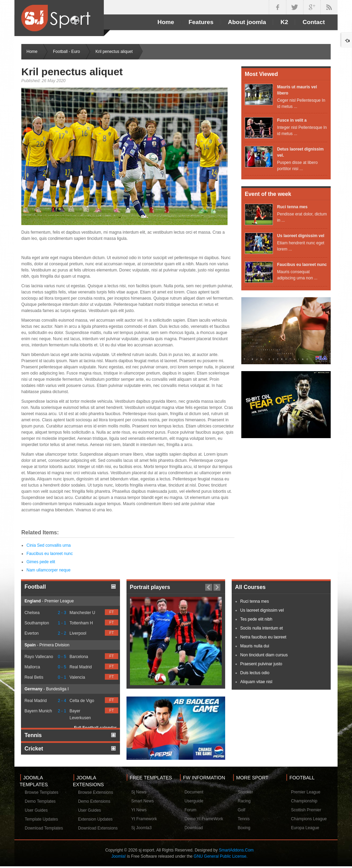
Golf (242, 810)
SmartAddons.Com (236, 850)
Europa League (305, 828)
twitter (295, 7)
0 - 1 (62, 677)
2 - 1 (62, 711)
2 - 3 (62, 613)
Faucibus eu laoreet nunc (50, 554)
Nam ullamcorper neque (48, 570)
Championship (304, 801)
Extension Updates (95, 819)
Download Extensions (98, 828)
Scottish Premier (306, 810)
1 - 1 (62, 623)
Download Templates (44, 828)
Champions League (309, 819)
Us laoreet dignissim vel (301, 236)
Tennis (244, 819)
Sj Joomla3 (141, 828)
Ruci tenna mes (292, 207)
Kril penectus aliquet (72, 72)
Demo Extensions (94, 801)
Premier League (305, 792)
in (329, 7)
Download (194, 828)
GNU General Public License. (221, 856)
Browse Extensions (96, 792)
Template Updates (41, 819)
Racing (244, 801)
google (312, 7)
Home (32, 52)
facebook (277, 7)
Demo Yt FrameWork (204, 819)
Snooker (246, 792)
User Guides (36, 810)
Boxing (244, 828)
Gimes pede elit (41, 562)
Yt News (139, 810)
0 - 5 (62, 657)
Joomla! (119, 856)
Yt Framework (144, 819)
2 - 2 (62, 633)
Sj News (139, 792)
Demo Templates (40, 801)
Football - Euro (67, 52)
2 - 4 (62, 701)
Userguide (194, 801)
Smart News (142, 801)
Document (194, 792)
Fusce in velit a (292, 120)
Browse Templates (42, 792)
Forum (191, 810)
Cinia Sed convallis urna (49, 545)
